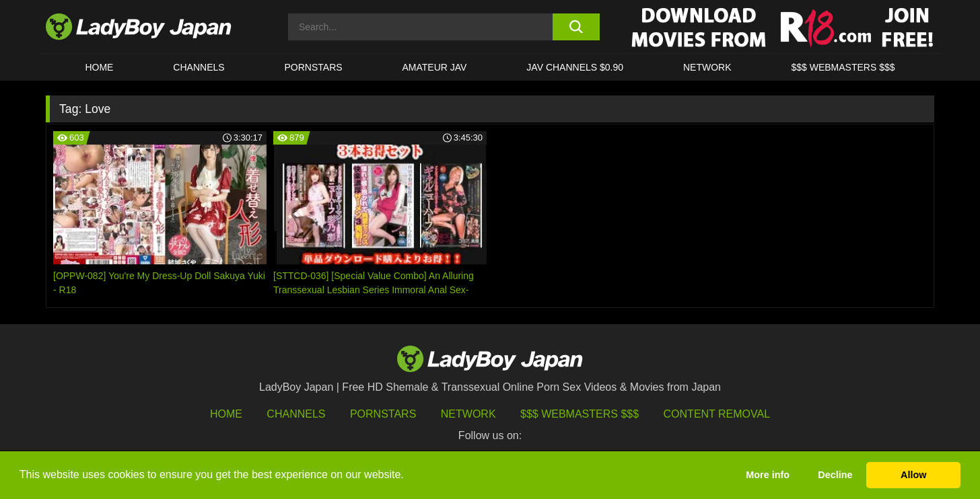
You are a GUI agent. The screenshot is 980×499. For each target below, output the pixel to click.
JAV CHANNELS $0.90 (575, 67)
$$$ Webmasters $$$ (580, 414)
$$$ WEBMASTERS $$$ (843, 67)
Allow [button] (913, 475)
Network (707, 67)
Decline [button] (835, 475)
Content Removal (717, 414)
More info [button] (768, 475)
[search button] (576, 27)
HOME (99, 67)
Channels (296, 414)
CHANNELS (199, 67)
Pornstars (314, 67)
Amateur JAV (435, 67)
